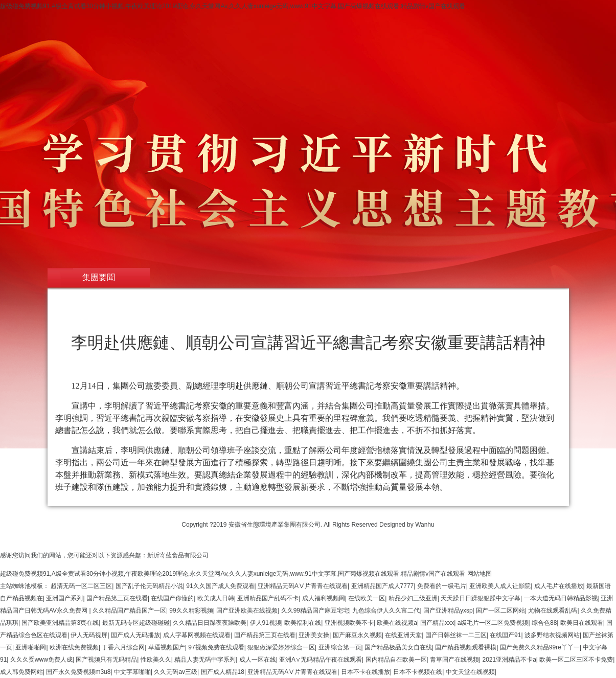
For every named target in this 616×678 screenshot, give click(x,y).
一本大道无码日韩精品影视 (561, 598)
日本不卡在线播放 (366, 672)
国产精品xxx (437, 623)
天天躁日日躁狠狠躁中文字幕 (481, 598)
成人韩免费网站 (21, 672)
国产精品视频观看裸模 (466, 647)
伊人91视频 (266, 623)
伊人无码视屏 (89, 635)
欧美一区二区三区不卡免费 (576, 660)
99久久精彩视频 (191, 611)
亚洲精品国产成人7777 (383, 586)
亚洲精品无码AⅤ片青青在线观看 (303, 586)
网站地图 (480, 574)
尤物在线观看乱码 (553, 611)
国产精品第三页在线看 (117, 598)
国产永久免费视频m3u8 (78, 672)
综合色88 (544, 623)
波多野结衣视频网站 (552, 635)
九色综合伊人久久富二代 (386, 611)
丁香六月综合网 (123, 647)
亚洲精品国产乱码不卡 (268, 598)
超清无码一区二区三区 (81, 586)
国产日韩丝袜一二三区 (456, 635)
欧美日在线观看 (582, 623)
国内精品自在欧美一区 (396, 660)
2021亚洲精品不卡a (509, 660)
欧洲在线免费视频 (74, 647)
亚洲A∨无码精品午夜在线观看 (321, 660)
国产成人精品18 (223, 672)
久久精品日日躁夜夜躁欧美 (210, 623)
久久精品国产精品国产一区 (129, 611)
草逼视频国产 (167, 647)
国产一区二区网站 (500, 611)
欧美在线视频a (397, 623)
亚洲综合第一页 (340, 647)
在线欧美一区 (367, 598)
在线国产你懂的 (172, 598)
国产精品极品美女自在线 (398, 647)
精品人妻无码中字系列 (205, 660)
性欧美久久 (156, 660)
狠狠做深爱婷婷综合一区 (281, 647)
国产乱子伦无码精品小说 (149, 586)
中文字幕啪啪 (132, 672)
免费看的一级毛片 (442, 586)
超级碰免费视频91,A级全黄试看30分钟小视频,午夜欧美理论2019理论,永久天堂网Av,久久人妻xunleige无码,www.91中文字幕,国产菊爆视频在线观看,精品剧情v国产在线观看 (233, 6)
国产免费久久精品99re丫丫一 (540, 647)
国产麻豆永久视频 (357, 635)
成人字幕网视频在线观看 (197, 635)
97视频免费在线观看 (216, 647)
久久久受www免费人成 (41, 660)
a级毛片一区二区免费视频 (493, 623)
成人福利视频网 (324, 598)
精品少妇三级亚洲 (413, 598)
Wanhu (425, 525)
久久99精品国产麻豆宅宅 (315, 611)
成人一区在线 (258, 660)
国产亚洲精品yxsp (448, 611)
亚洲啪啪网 (31, 647)
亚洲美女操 (314, 635)
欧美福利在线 (303, 623)
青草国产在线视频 (454, 660)
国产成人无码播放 (135, 635)
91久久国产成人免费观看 (220, 586)
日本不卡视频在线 (418, 672)
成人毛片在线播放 (559, 586)
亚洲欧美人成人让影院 (500, 586)
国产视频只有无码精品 (106, 660)
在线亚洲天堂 (403, 635)
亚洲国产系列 (64, 598)
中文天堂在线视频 (470, 672)
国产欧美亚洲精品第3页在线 (60, 623)
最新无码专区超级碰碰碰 (136, 623)
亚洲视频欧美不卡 (349, 623)
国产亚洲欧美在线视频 (247, 611)
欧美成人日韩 (216, 598)
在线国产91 (505, 635)
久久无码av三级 (176, 672)
